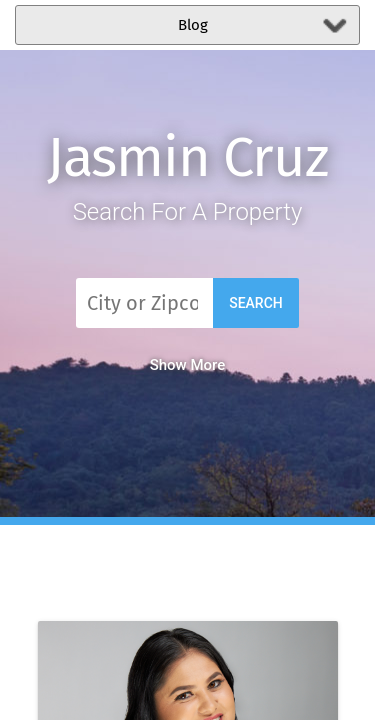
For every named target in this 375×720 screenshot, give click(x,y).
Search (256, 303)
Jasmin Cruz (187, 157)
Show (188, 365)
